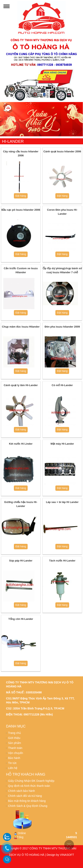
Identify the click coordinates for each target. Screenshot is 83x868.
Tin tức (12, 763)
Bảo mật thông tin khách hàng (27, 801)
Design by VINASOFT (60, 855)
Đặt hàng (21, 196)
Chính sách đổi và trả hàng (25, 796)
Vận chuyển (16, 753)
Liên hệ (13, 768)
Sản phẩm (15, 743)
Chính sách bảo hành (21, 791)
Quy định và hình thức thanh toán (29, 786)
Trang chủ (15, 733)
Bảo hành (14, 758)
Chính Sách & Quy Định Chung (28, 806)
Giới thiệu (14, 738)
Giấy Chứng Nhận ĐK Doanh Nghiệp (31, 781)
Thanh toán (15, 748)
